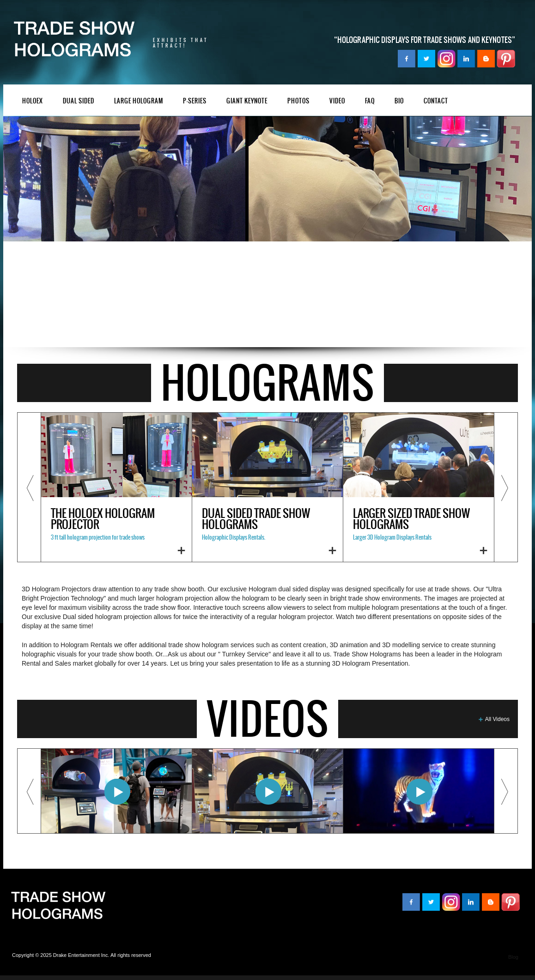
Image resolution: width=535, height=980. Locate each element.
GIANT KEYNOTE (247, 101)
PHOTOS (298, 101)
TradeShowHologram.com (58, 906)
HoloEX (33, 101)
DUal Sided (79, 101)
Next (506, 487)
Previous (29, 487)
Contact (436, 101)
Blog (513, 957)
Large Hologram (139, 101)
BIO (399, 101)
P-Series (195, 101)
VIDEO (337, 101)
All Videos (497, 719)
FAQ (370, 101)
